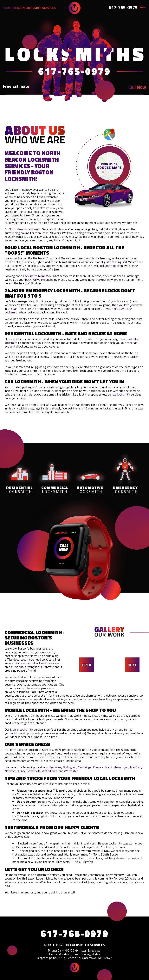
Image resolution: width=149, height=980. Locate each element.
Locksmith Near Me (36, 276)
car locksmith (121, 394)
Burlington (70, 767)
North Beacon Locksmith (25, 229)
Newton (10, 771)
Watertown (49, 771)
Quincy (21, 771)
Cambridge (85, 767)
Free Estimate (16, 86)
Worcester (71, 771)
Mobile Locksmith (22, 729)
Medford (136, 767)
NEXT (132, 665)
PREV (87, 665)
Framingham (113, 767)
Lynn (125, 767)
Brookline (55, 767)
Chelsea (98, 767)
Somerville (34, 771)
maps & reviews (90, 950)
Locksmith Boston (111, 266)
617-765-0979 (123, 7)
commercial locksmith (34, 663)
